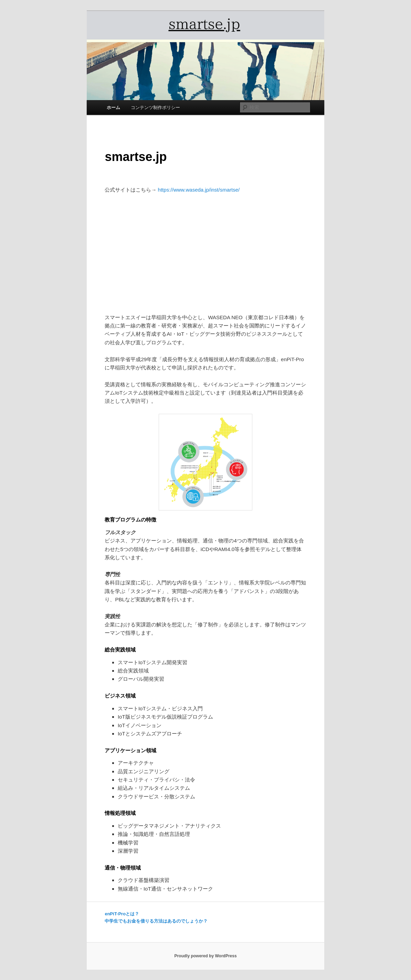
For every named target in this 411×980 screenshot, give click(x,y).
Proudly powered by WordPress (205, 956)
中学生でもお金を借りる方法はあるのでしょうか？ (156, 921)
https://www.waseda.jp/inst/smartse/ (199, 190)
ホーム (113, 107)
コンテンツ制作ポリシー (155, 107)
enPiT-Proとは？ (122, 914)
